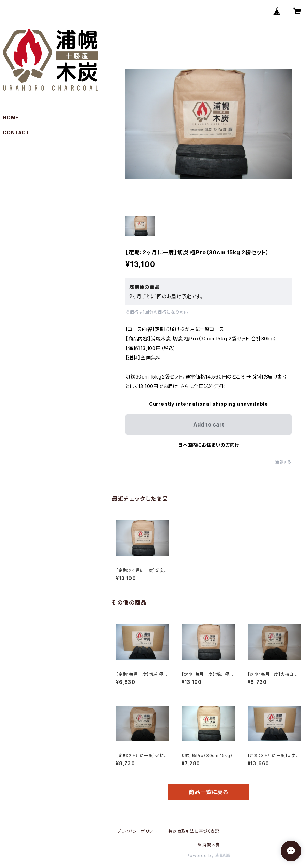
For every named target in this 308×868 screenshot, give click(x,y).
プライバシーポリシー (137, 831)
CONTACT (16, 133)
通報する (283, 462)
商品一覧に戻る (209, 792)
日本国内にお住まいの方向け (209, 445)
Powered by (209, 856)
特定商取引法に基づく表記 (194, 831)
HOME (11, 118)
